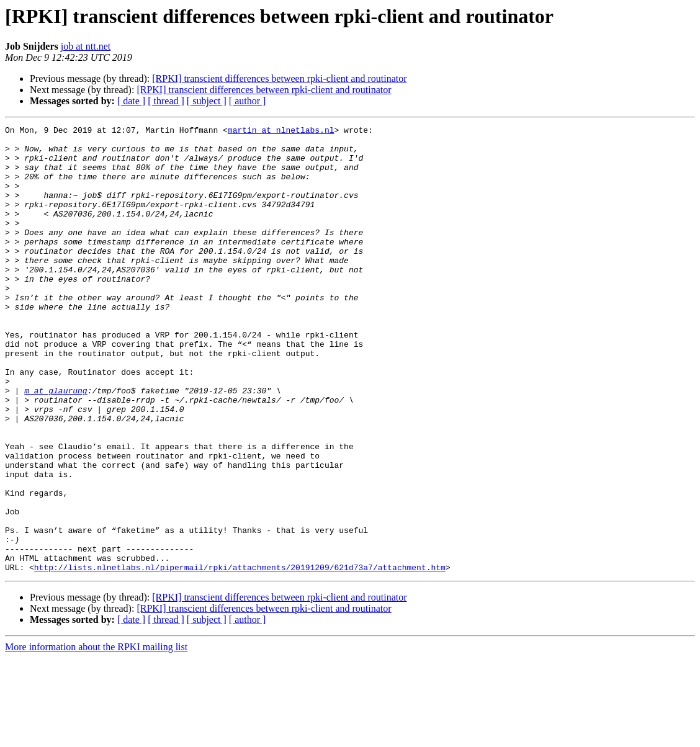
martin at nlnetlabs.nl (281, 132)
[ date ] (131, 101)
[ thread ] (166, 101)
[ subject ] (207, 101)
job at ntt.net (86, 46)
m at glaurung (56, 444)
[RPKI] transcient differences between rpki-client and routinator (279, 78)
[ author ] (248, 101)
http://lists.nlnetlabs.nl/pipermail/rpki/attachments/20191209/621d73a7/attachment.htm (240, 656)
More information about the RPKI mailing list (96, 736)
